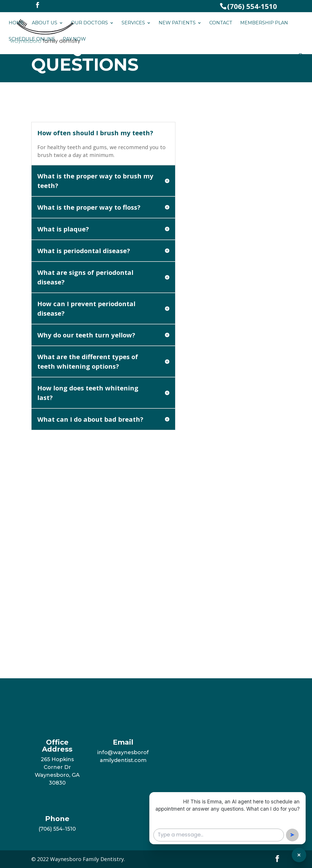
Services (133, 23)
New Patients (177, 23)
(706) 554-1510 (252, 6)
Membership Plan (264, 23)
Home (16, 23)
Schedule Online (32, 39)
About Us (45, 23)
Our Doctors (89, 23)
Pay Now (74, 39)
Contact (221, 23)
